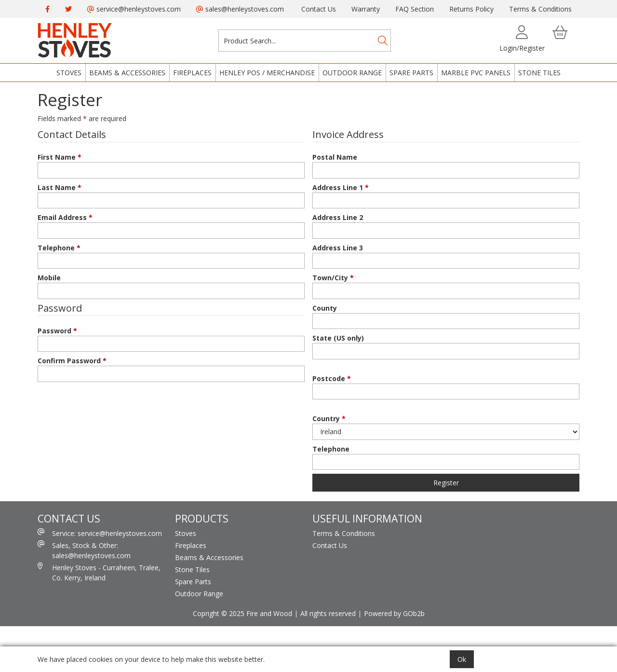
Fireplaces (192, 73)
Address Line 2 (338, 217)
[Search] (383, 41)
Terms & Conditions (540, 9)
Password (57, 331)
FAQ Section (415, 9)
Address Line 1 (341, 187)
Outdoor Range (352, 73)
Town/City (333, 278)
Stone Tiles (539, 73)
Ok (462, 659)
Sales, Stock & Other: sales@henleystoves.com (84, 550)
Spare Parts (411, 73)
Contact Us (319, 9)
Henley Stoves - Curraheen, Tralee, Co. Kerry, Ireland (99, 572)
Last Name (60, 187)
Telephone (59, 248)
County (325, 308)
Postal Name (335, 157)
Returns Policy (471, 9)
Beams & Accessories (127, 73)
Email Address (65, 217)
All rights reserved (328, 613)
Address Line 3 (338, 248)
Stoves (69, 73)
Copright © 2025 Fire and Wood (242, 613)
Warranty (366, 9)
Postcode (332, 378)
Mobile (49, 278)
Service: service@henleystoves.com (100, 533)
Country (329, 418)
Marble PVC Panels (476, 73)
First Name (60, 157)
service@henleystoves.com (134, 9)
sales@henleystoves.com (240, 9)
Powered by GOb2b (394, 613)
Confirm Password (72, 361)
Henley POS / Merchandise (267, 73)
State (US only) (338, 338)
